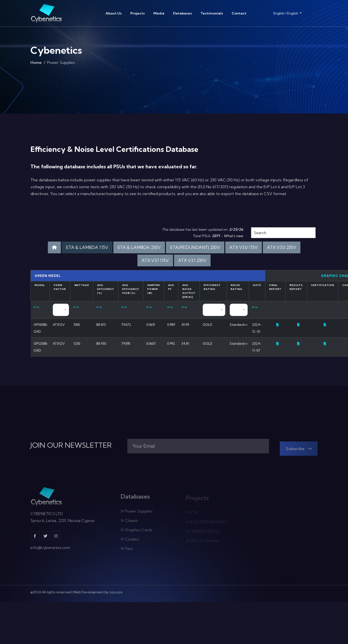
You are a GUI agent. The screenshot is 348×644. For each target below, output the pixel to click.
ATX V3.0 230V (282, 247)
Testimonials (212, 13)
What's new (233, 236)
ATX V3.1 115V (155, 260)
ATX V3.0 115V (244, 247)
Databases (182, 13)
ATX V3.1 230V (192, 260)
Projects (138, 13)
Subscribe (299, 451)
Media (159, 13)
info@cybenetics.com (50, 550)
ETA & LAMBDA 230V (139, 247)
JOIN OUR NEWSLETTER (71, 445)
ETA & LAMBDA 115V (87, 247)
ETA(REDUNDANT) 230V (195, 247)
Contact (239, 13)
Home (36, 64)
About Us (114, 13)
